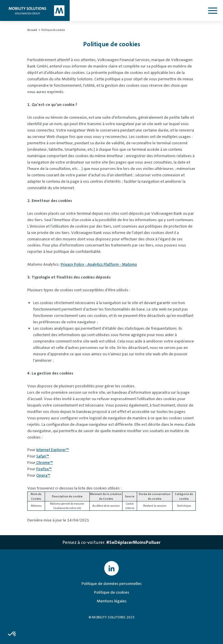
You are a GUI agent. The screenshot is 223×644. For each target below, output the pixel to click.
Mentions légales (112, 601)
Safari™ (43, 456)
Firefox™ (44, 469)
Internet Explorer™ (53, 450)
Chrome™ (44, 462)
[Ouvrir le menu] (213, 10)
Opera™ (43, 475)
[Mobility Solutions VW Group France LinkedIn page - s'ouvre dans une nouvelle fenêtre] (111, 568)
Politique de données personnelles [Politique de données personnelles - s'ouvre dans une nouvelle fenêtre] (112, 583)
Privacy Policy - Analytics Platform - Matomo (99, 264)
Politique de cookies (112, 592)
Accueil (33, 30)
